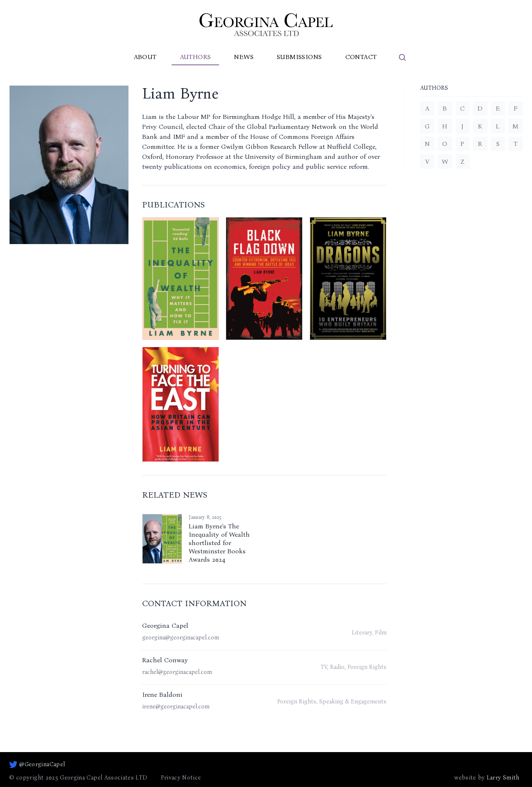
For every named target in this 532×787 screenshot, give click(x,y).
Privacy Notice (181, 778)
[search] (402, 57)
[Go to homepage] (266, 25)
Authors (196, 57)
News (244, 57)
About (145, 57)
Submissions (299, 57)
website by (487, 778)
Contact (361, 57)
